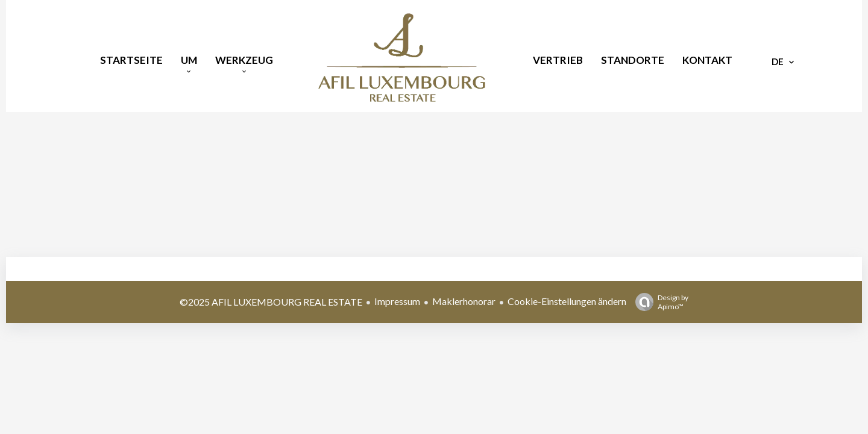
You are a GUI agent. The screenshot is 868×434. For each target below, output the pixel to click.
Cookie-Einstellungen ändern (567, 301)
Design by (659, 302)
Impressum (397, 301)
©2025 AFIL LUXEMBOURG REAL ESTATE (271, 302)
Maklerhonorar (464, 301)
